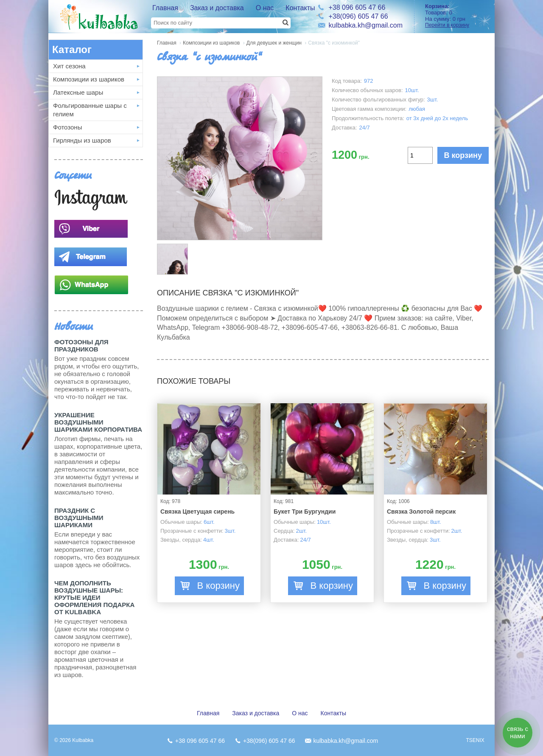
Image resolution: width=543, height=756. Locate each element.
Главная (165, 8)
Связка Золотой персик (421, 511)
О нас (265, 8)
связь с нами (518, 732)
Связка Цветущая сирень (197, 511)
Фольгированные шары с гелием (90, 110)
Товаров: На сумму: (457, 15)
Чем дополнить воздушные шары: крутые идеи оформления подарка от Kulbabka (94, 597)
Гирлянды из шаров (82, 140)
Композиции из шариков (89, 79)
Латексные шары (78, 92)
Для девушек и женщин (274, 43)
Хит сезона (69, 66)
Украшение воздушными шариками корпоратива (98, 422)
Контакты (300, 8)
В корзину (463, 155)
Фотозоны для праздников (81, 346)
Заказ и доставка (217, 8)
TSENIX (475, 740)
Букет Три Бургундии (305, 511)
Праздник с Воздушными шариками (79, 518)
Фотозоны (67, 127)
